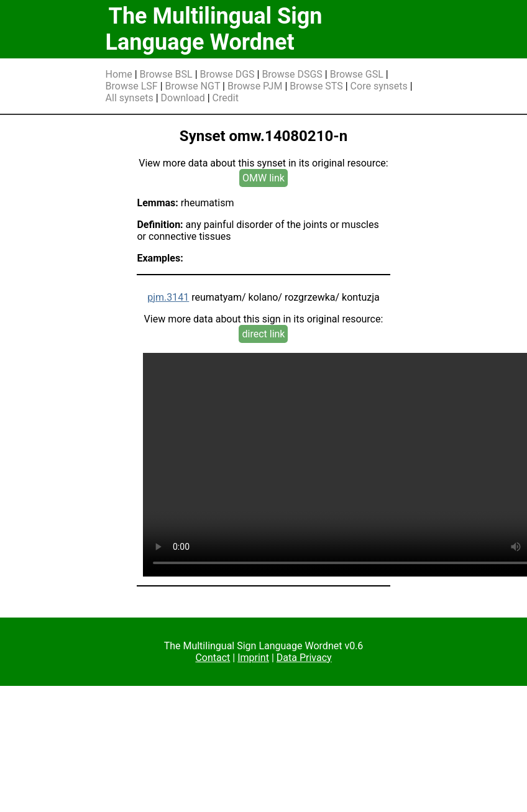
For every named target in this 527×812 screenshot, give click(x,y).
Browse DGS (227, 74)
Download (183, 98)
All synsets (130, 98)
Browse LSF (132, 86)
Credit (226, 98)
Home (119, 74)
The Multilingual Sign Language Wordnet (214, 29)
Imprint (253, 658)
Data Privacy (304, 658)
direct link (263, 334)
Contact (213, 658)
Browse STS (316, 86)
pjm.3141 (168, 297)
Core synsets (379, 86)
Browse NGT (193, 86)
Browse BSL (166, 74)
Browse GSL (357, 74)
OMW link (263, 178)
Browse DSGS (292, 74)
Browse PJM (255, 86)
